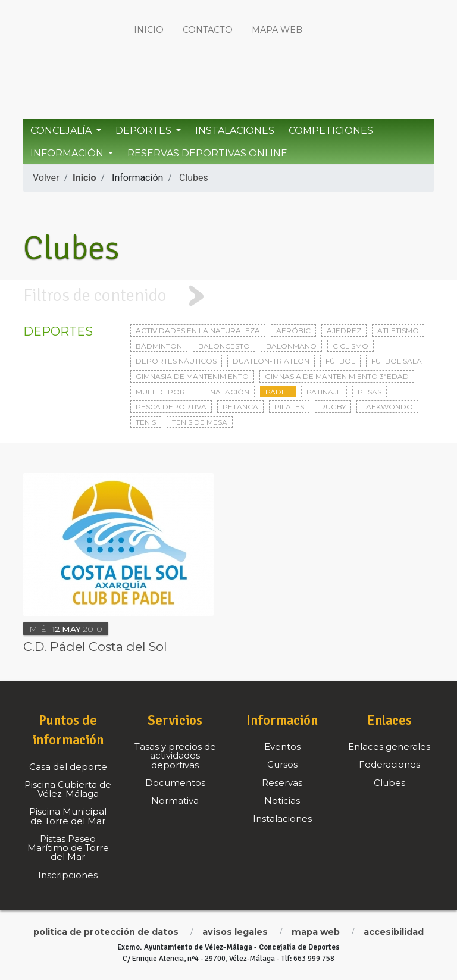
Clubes (194, 178)
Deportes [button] (145, 131)
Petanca (240, 407)
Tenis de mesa (200, 422)
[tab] (228, 296)
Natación (230, 392)
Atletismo (398, 331)
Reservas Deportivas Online (207, 153)
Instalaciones (235, 131)
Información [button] (68, 153)
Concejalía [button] (62, 131)
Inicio (149, 30)
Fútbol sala (397, 361)
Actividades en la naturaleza (198, 331)
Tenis (146, 422)
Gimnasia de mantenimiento (192, 376)
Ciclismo (350, 346)
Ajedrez (344, 331)
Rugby (333, 407)
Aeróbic (293, 331)
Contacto (208, 30)
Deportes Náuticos (176, 361)
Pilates (289, 407)
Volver (46, 178)
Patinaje (324, 392)
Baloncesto (224, 346)
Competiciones (331, 131)
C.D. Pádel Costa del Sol (95, 646)
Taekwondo (387, 407)
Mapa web (277, 30)
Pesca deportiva (171, 407)
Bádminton (159, 346)
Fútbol (340, 361)
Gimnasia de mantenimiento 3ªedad (337, 376)
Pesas (370, 392)
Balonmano (291, 346)
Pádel (278, 392)
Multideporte (165, 392)
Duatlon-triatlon (271, 361)
